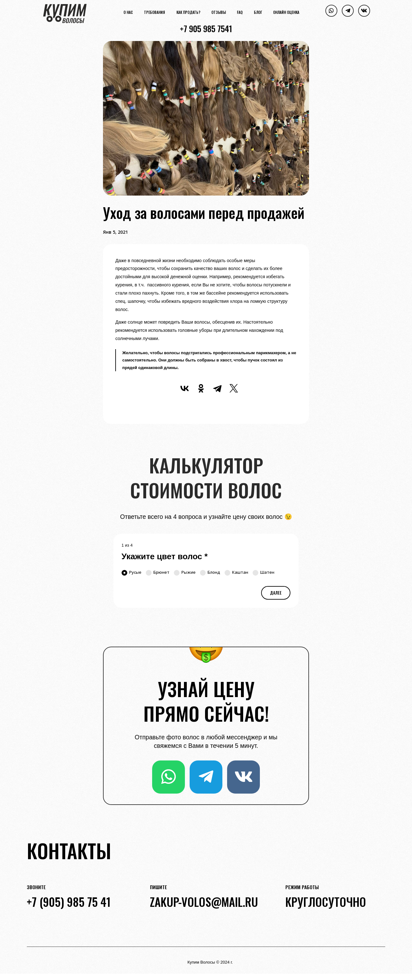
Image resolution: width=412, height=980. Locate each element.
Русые (132, 572)
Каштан (236, 572)
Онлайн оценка (286, 12)
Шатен (263, 572)
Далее (276, 593)
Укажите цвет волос (165, 556)
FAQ (240, 12)
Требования (154, 12)
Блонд (210, 572)
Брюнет (158, 572)
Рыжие (185, 572)
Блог (258, 12)
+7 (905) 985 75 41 (69, 902)
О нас (128, 12)
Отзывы (219, 12)
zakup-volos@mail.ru (204, 902)
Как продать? (188, 12)
